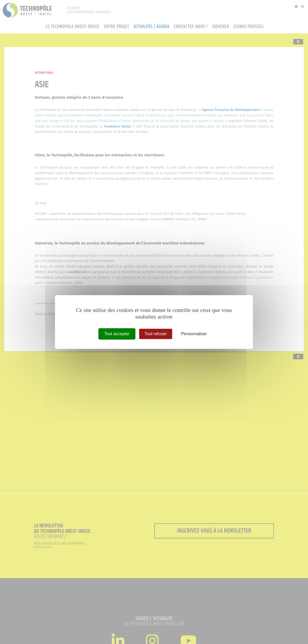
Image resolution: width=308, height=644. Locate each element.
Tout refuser (156, 334)
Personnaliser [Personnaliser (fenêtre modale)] (194, 334)
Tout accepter (117, 334)
